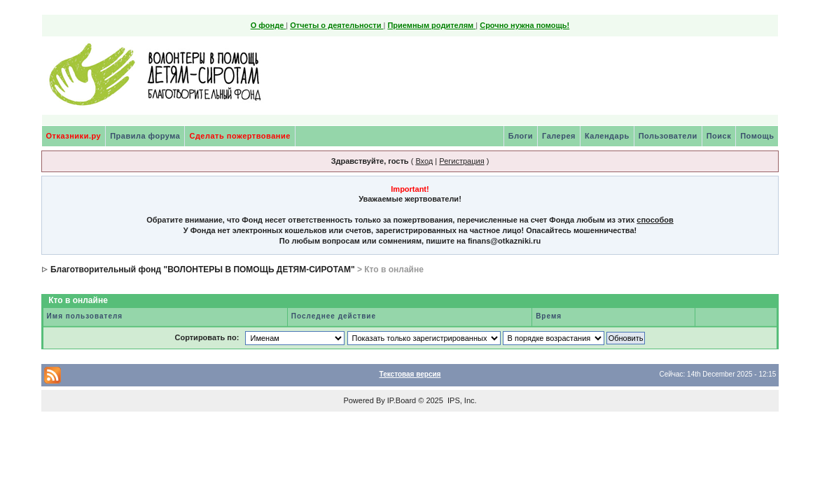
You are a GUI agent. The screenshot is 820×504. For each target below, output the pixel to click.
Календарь (607, 136)
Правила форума (145, 136)
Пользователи (668, 136)
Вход (424, 161)
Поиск (719, 136)
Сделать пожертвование (239, 136)
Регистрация (461, 161)
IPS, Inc (461, 400)
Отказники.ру (74, 136)
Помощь (757, 136)
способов (655, 220)
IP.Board (402, 400)
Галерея (559, 136)
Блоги (521, 136)
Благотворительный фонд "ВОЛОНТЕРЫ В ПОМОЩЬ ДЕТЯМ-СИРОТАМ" (203, 269)
